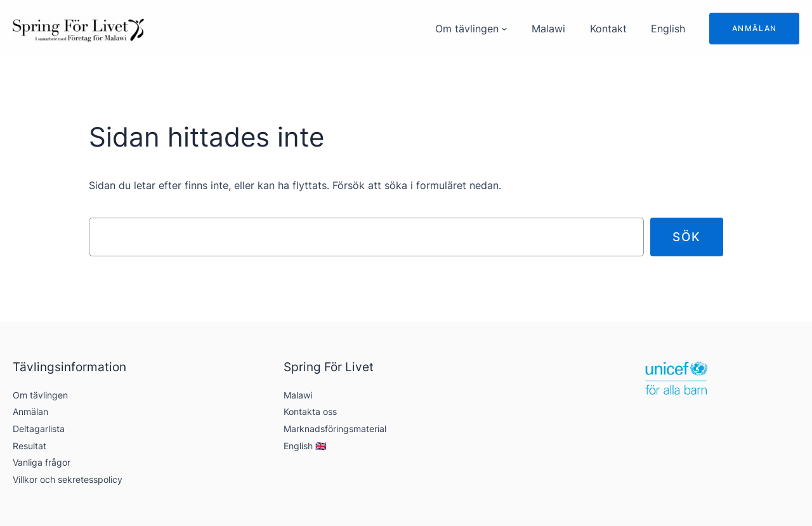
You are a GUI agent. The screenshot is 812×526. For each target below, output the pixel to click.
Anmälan (755, 28)
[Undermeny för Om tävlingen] (504, 29)
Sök (687, 237)
